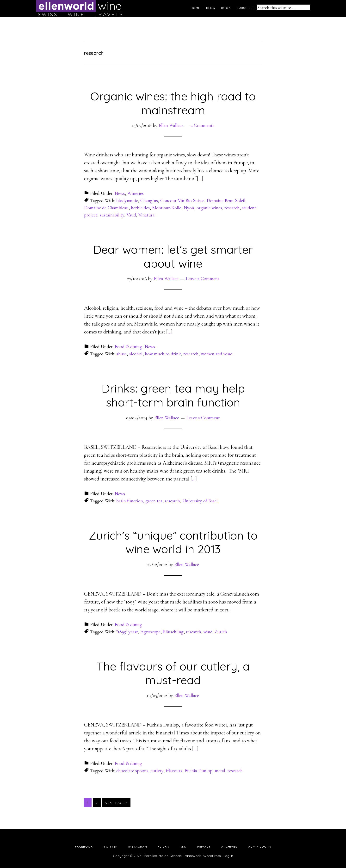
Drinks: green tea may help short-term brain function (173, 395)
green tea (154, 501)
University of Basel (200, 501)
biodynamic (127, 201)
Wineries (136, 193)
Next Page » (116, 803)
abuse (121, 354)
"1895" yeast (127, 632)
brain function (130, 501)
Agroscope (150, 632)
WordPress (212, 856)
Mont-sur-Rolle (167, 208)
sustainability (112, 215)
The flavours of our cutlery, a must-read (173, 673)
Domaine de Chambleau (106, 208)
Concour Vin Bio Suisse (182, 201)
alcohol (136, 354)
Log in (228, 856)
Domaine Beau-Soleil (226, 201)
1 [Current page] (89, 802)
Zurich (221, 632)
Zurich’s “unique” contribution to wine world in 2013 (173, 542)
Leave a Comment (203, 279)
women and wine (216, 354)
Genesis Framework (185, 856)
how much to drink (163, 354)
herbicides (140, 208)
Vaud (131, 215)
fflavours (174, 771)
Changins (149, 201)
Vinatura (146, 215)
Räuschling (173, 632)
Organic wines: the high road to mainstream (173, 103)
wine (208, 632)
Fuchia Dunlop (198, 771)
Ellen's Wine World (79, 8)
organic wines (209, 208)
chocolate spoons (132, 771)
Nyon (189, 208)
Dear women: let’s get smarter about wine (173, 256)
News (120, 193)
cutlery (157, 771)
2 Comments (202, 125)
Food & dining (128, 347)
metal (220, 771)
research (232, 208)
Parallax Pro (154, 856)
